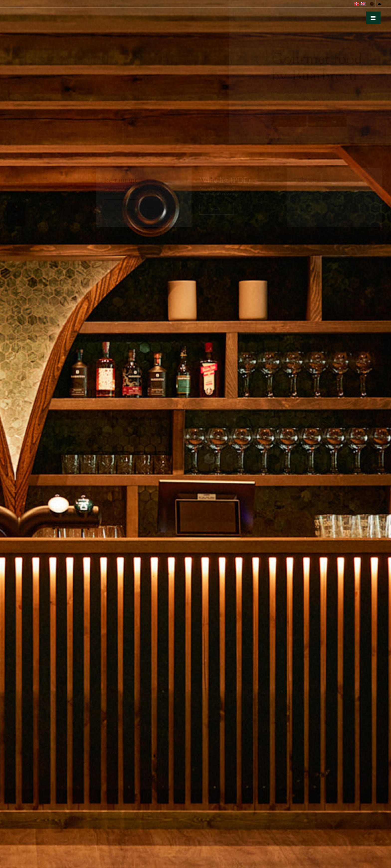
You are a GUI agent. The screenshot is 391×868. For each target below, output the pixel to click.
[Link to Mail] (380, 4)
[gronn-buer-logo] (16, 17)
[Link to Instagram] (372, 4)
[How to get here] (325, 121)
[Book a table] (287, 121)
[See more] (121, 205)
